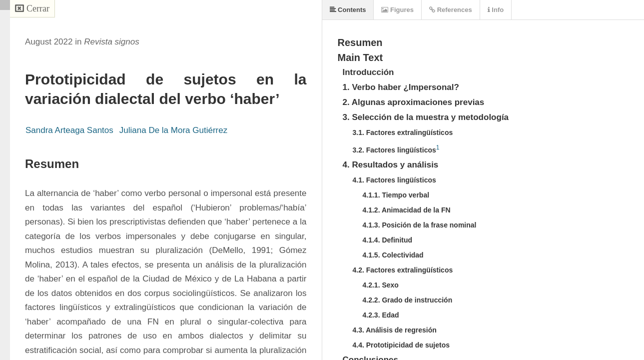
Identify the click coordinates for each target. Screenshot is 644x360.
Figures (397, 10)
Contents (348, 10)
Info (496, 10)
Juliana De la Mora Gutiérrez (173, 130)
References (451, 10)
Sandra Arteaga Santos (69, 130)
